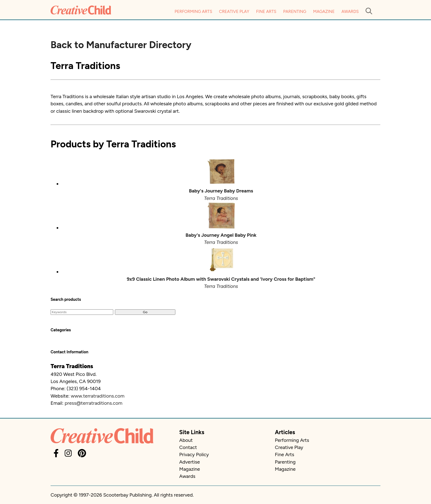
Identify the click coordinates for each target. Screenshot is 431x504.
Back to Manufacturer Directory (121, 45)
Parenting (295, 12)
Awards (350, 12)
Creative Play (234, 12)
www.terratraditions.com (97, 396)
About (186, 440)
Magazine (324, 12)
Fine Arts (266, 12)
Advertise (190, 462)
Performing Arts (193, 12)
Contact (188, 447)
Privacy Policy (194, 454)
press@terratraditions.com (93, 403)
